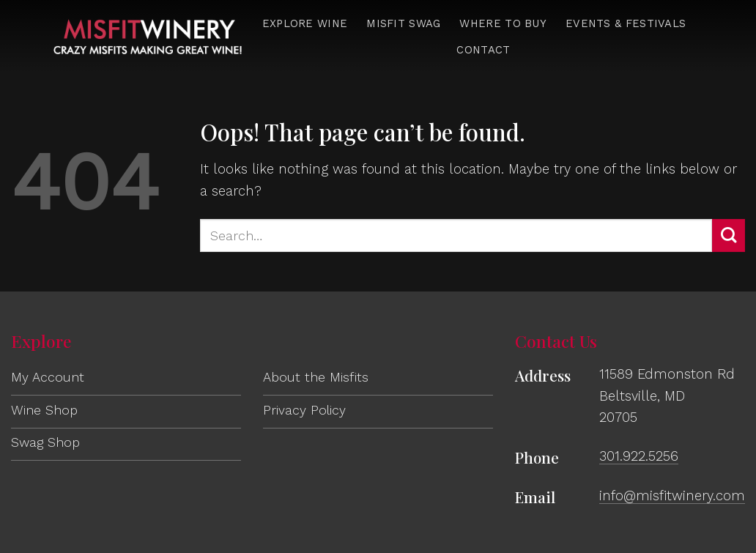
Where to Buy (503, 23)
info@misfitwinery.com (672, 496)
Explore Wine (305, 23)
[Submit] (729, 235)
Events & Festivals (626, 23)
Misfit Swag (403, 23)
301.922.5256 (639, 456)
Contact (483, 50)
